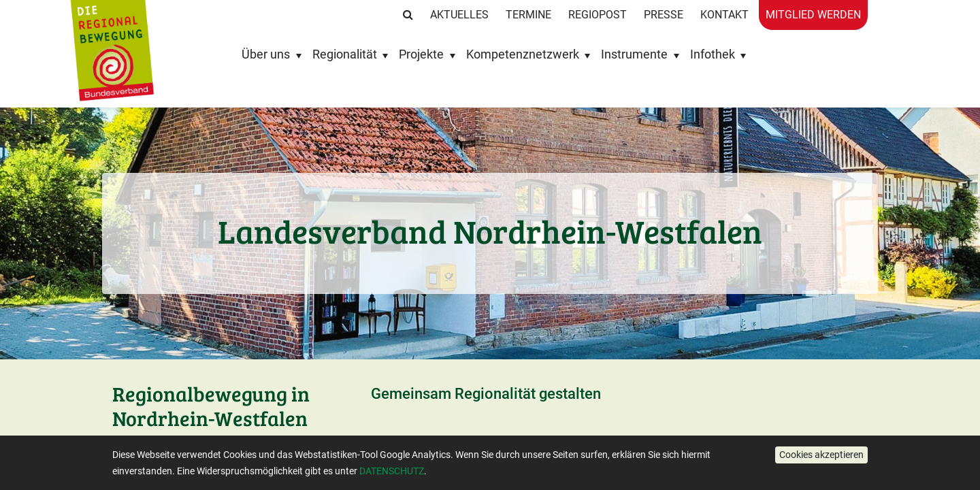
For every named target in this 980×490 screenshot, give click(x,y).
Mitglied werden (813, 15)
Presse (664, 15)
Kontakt (724, 15)
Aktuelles (459, 15)
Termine (528, 15)
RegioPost (598, 15)
